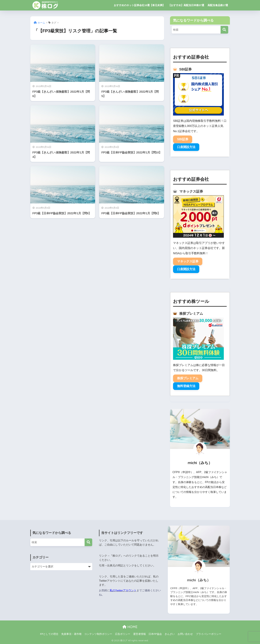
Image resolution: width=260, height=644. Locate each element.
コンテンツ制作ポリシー (98, 634)
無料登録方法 (186, 386)
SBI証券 (183, 139)
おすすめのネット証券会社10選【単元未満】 (139, 5)
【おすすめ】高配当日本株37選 (186, 5)
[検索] (224, 30)
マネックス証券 (188, 261)
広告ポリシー (123, 634)
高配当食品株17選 (218, 5)
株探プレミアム (188, 378)
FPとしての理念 (49, 634)
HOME (130, 627)
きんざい (170, 634)
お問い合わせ (185, 634)
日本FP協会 (155, 634)
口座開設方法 (186, 147)
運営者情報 (139, 634)
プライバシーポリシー (209, 634)
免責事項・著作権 (71, 634)
